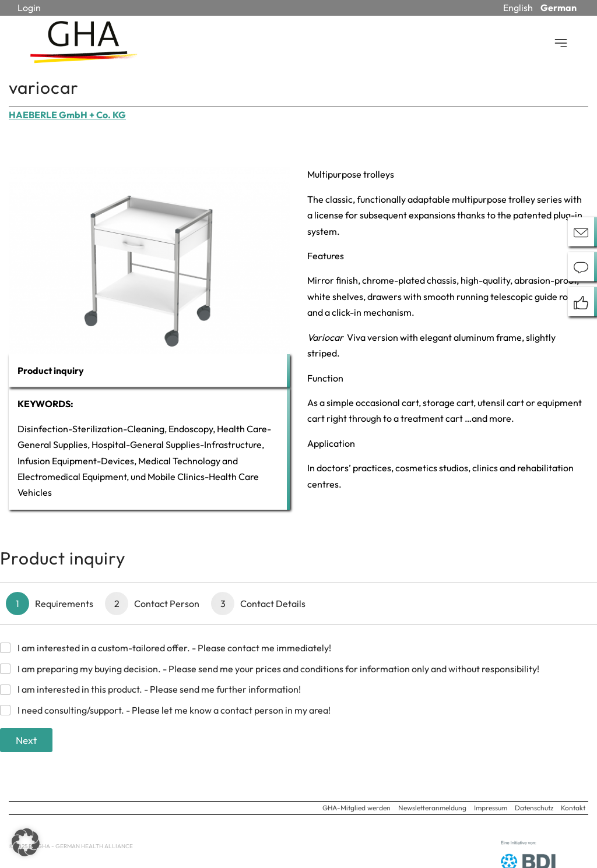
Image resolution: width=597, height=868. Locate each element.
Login (29, 8)
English (518, 8)
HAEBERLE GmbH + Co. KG (67, 115)
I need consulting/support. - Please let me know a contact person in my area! (174, 710)
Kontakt (573, 808)
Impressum (491, 808)
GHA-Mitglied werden (357, 808)
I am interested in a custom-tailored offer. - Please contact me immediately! (174, 648)
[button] (26, 842)
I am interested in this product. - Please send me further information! (159, 689)
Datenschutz (534, 808)
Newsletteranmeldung (432, 808)
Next (26, 740)
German (559, 8)
